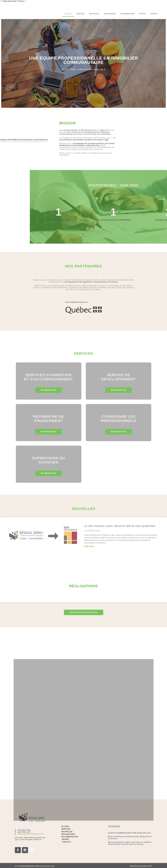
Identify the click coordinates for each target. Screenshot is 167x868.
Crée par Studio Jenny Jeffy (141, 865)
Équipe (142, 14)
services (81, 14)
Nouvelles (94, 14)
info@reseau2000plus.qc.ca (31, 832)
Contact (154, 14)
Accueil (68, 14)
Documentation (127, 14)
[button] (3, 63)
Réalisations (110, 14)
